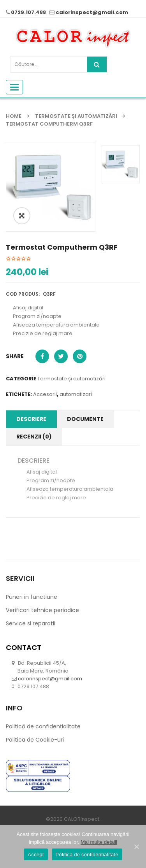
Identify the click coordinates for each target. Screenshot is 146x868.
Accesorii (45, 422)
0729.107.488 (28, 12)
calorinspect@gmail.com (92, 12)
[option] (51, 187)
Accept (36, 855)
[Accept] (136, 847)
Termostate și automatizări (76, 116)
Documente (85, 446)
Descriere (31, 446)
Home (14, 116)
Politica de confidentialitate (87, 855)
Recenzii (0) (34, 464)
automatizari (76, 422)
